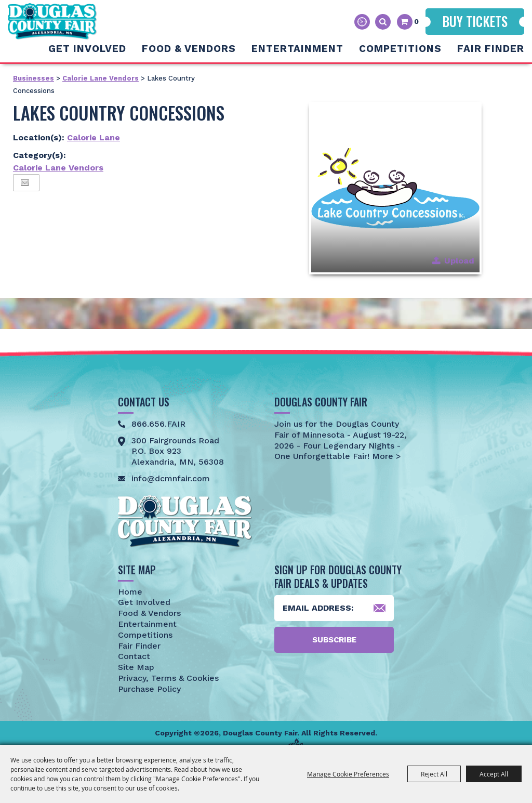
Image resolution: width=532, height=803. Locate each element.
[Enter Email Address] (334, 608)
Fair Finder (491, 49)
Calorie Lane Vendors (101, 78)
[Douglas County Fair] (52, 21)
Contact (134, 656)
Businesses (34, 78)
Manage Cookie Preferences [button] (348, 774)
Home (130, 592)
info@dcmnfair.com (171, 478)
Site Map (136, 667)
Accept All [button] (494, 774)
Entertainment (297, 49)
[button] (395, 188)
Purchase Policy (149, 689)
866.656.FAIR (158, 424)
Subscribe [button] (334, 640)
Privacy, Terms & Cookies (168, 678)
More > (385, 456)
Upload (459, 261)
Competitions (400, 49)
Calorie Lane (94, 137)
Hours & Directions (362, 22)
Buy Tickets (475, 21)
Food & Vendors (189, 49)
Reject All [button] (434, 774)
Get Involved (87, 49)
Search (383, 22)
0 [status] (416, 21)
